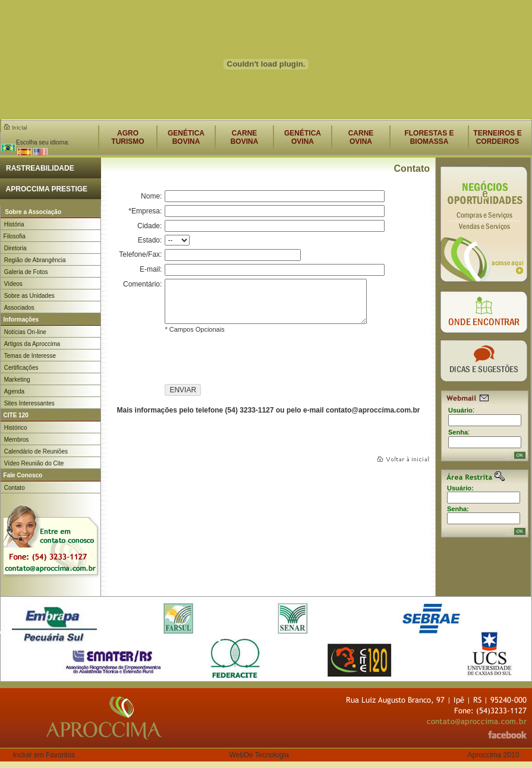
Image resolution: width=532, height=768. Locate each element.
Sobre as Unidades (29, 296)
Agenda (14, 391)
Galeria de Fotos (26, 272)
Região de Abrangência (35, 260)
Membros (17, 440)
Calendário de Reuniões (36, 451)
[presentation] (255, 361)
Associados (19, 308)
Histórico (16, 428)
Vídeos (13, 284)
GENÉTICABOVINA (186, 137)
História (14, 224)
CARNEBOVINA (245, 137)
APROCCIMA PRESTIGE (44, 189)
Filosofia (13, 236)
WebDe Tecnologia (259, 755)
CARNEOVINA (361, 137)
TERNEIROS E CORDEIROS (497, 137)
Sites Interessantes (29, 403)
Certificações (21, 368)
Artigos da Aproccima (32, 344)
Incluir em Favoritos (44, 755)
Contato (15, 488)
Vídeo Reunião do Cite (34, 463)
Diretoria (15, 248)
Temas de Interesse (30, 356)
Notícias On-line (25, 332)
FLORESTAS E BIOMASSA (429, 137)
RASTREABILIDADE (37, 168)
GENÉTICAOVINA (303, 137)
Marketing (17, 380)
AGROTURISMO (128, 137)
